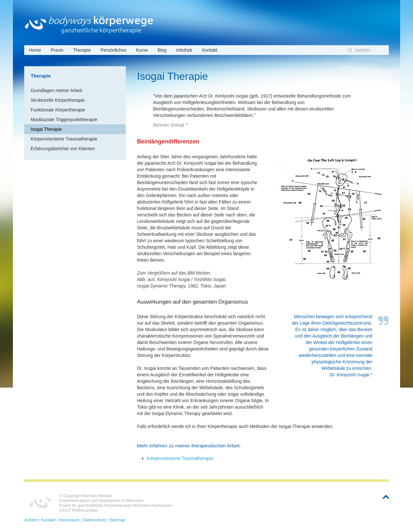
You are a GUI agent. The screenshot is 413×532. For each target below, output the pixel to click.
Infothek (184, 50)
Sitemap (117, 520)
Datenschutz (95, 520)
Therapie (82, 50)
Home (35, 50)
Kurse (142, 50)
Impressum (69, 520)
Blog (162, 50)
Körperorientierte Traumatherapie (180, 458)
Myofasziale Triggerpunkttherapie (64, 120)
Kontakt (210, 50)
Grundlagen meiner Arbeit (56, 90)
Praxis (57, 50)
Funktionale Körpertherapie (58, 110)
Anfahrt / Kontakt (40, 520)
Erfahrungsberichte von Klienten (63, 149)
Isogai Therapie (46, 129)
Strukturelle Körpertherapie (58, 100)
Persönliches (114, 50)
